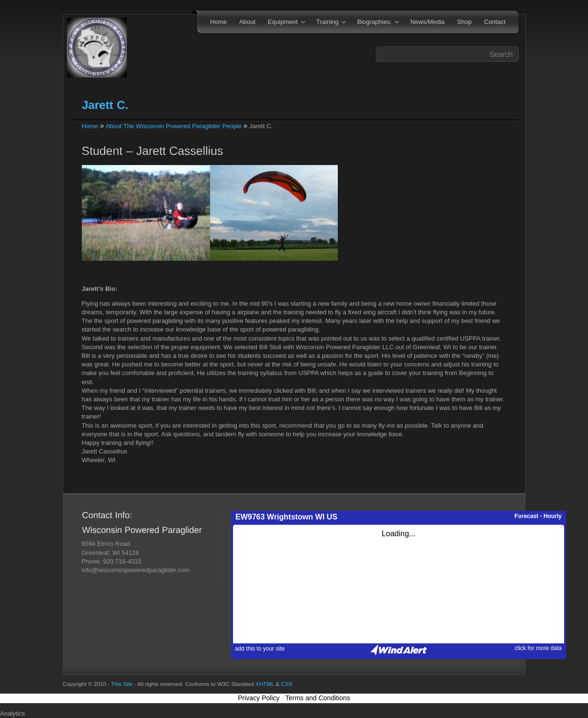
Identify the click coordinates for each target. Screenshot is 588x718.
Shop (464, 22)
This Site (122, 684)
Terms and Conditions (317, 698)
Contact (495, 22)
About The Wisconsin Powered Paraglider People (173, 126)
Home (218, 22)
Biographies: (375, 22)
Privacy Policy (259, 698)
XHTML (265, 684)
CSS (287, 684)
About (247, 22)
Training (328, 22)
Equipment (283, 22)
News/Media (428, 22)
